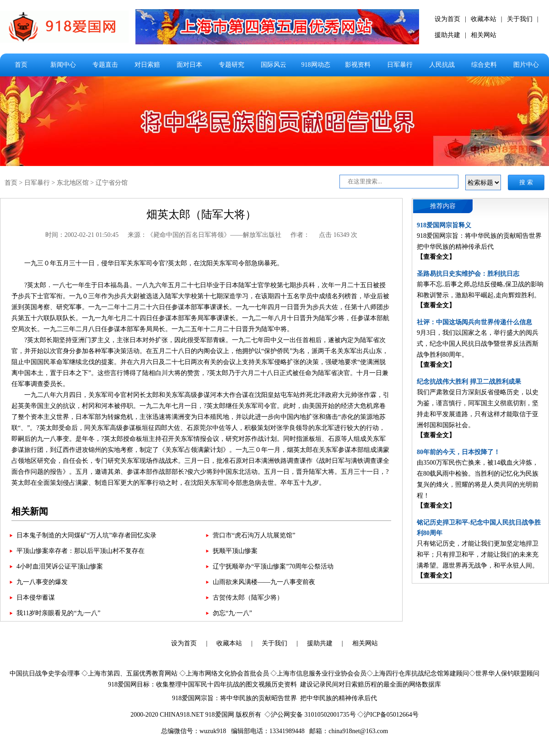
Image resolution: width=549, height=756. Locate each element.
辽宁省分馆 (112, 183)
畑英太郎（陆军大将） (201, 214)
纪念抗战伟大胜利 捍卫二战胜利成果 (469, 382)
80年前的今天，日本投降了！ (458, 452)
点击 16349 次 (338, 235)
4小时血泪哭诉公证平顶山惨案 (60, 566)
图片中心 (526, 65)
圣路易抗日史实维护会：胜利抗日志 (468, 274)
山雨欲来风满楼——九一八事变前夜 (264, 582)
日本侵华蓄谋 (36, 598)
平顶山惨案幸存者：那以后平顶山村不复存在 (81, 551)
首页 (21, 65)
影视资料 (358, 65)
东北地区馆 (73, 183)
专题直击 (105, 65)
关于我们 (520, 19)
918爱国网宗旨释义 (444, 225)
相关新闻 (30, 511)
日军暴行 (400, 65)
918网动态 (316, 65)
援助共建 (447, 35)
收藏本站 (484, 19)
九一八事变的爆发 (42, 582)
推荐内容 (443, 206)
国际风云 (274, 65)
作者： (300, 235)
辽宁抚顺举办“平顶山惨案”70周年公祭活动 (273, 566)
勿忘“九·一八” (232, 613)
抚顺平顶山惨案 (235, 551)
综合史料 (484, 65)
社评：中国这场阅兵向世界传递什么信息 (474, 322)
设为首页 (447, 19)
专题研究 (231, 65)
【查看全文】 (436, 257)
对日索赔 (147, 65)
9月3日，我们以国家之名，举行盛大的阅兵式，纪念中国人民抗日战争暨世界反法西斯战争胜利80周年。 (478, 344)
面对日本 (189, 65)
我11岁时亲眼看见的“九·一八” (58, 613)
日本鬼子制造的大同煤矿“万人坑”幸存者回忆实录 (86, 535)
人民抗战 (442, 65)
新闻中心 (63, 65)
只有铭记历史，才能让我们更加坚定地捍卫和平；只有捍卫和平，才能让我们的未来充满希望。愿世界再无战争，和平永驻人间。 (478, 555)
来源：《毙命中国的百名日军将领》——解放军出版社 (205, 235)
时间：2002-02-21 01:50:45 (82, 235)
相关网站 (484, 35)
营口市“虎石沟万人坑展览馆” (254, 535)
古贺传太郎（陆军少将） (248, 598)
